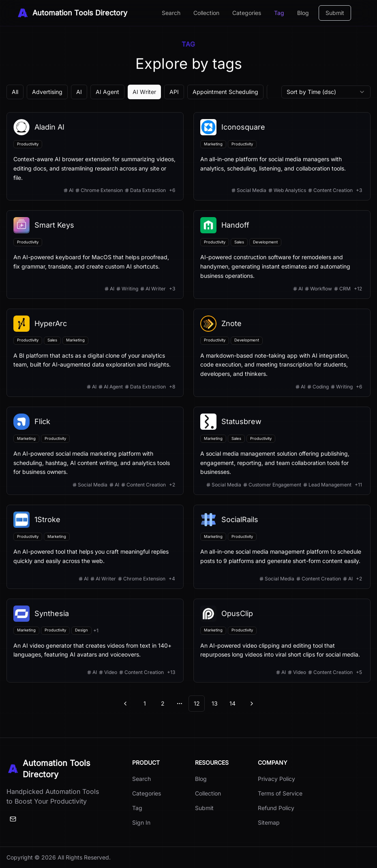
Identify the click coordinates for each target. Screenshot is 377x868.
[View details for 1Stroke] (95, 547)
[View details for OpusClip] (282, 641)
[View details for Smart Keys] (95, 254)
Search (171, 13)
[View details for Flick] (95, 451)
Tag (279, 13)
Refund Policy (276, 808)
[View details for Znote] (282, 353)
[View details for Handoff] (282, 254)
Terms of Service (280, 793)
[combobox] (326, 92)
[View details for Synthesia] (95, 641)
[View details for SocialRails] (282, 547)
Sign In (141, 822)
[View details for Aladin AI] (95, 156)
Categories (247, 13)
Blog (303, 13)
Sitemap (269, 822)
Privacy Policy (276, 779)
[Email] (13, 819)
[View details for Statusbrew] (282, 451)
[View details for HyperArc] (95, 353)
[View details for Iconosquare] (282, 156)
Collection (206, 13)
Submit (335, 13)
